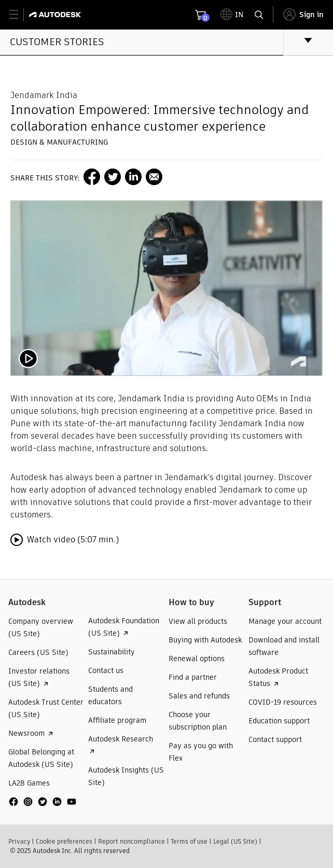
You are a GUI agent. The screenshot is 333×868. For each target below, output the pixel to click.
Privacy (19, 841)
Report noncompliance (131, 841)
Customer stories (57, 42)
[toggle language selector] (232, 15)
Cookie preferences (64, 841)
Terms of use (189, 841)
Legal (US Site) (235, 841)
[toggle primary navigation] (19, 15)
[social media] (43, 802)
